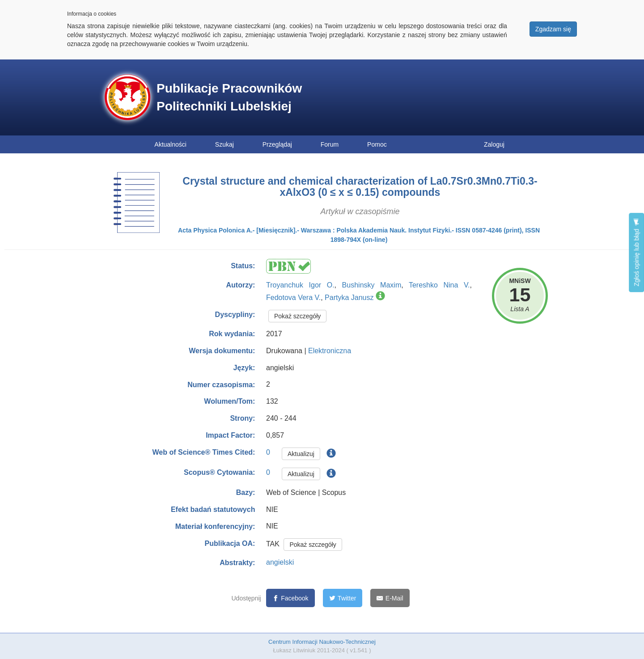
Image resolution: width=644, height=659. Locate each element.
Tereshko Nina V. (439, 285)
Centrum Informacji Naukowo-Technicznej (322, 642)
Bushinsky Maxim (372, 285)
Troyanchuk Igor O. (300, 285)
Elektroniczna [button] (330, 351)
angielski (280, 562)
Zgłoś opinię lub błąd (636, 252)
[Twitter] (343, 598)
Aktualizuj (301, 454)
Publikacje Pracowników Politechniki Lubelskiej (229, 97)
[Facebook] (290, 598)
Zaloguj (494, 144)
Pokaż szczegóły (297, 316)
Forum (330, 144)
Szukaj (225, 144)
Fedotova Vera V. (293, 298)
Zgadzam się (553, 29)
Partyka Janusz (349, 298)
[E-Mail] (390, 598)
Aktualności (170, 144)
